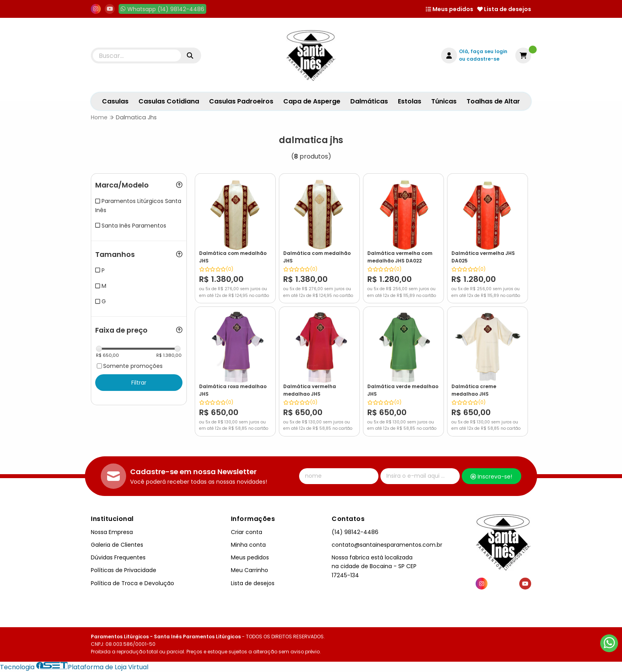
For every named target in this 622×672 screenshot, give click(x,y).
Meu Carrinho (250, 570)
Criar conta (247, 532)
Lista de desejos (504, 9)
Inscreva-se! (491, 477)
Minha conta (248, 545)
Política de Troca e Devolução (132, 583)
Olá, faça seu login (483, 51)
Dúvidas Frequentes (118, 557)
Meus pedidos (449, 9)
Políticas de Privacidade (124, 570)
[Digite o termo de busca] (137, 56)
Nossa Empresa (112, 532)
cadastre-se (483, 59)
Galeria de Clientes (117, 545)
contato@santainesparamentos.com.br (387, 545)
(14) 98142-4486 (355, 532)
